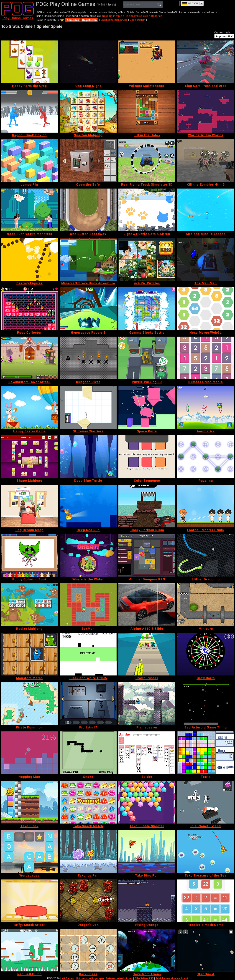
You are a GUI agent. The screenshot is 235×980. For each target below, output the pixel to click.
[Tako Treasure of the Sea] (206, 852)
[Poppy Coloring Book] (29, 555)
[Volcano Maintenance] (147, 62)
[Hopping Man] (29, 753)
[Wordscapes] (29, 852)
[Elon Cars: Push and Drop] (206, 62)
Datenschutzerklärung (114, 20)
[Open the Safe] (88, 161)
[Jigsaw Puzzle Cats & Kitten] (147, 210)
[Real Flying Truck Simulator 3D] (147, 161)
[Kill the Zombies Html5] (206, 161)
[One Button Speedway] (88, 210)
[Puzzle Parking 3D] (147, 358)
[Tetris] (206, 753)
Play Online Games (18, 18)
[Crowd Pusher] (147, 654)
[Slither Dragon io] (206, 555)
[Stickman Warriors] (88, 407)
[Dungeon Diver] (88, 358)
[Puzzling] (206, 457)
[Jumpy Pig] (29, 161)
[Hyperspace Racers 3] (88, 309)
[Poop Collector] (29, 309)
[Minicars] (206, 605)
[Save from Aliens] (147, 950)
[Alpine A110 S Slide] (147, 605)
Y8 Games (68, 978)
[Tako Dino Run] (147, 852)
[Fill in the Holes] (147, 111)
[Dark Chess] (88, 950)
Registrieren (89, 20)
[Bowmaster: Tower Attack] (29, 358)
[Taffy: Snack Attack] (29, 901)
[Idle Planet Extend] (206, 802)
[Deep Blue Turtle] (88, 457)
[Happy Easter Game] (29, 407)
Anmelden (73, 20)
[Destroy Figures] (29, 259)
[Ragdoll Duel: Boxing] (29, 111)
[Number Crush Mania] (206, 358)
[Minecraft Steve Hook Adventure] (88, 259)
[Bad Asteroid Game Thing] (206, 703)
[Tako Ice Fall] (88, 852)
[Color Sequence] (147, 457)
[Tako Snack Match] (88, 802)
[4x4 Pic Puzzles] (147, 259)
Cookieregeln (138, 20)
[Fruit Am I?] (88, 703)
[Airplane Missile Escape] (206, 210)
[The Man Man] (206, 259)
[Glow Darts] (206, 654)
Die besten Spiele (136, 16)
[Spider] (147, 753)
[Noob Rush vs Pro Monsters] (29, 210)
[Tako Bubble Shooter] (147, 802)
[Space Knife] (147, 407)
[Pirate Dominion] (29, 703)
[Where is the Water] (88, 555)
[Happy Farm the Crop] (29, 62)
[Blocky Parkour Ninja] (147, 506)
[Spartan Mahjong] (88, 111)
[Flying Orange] (147, 901)
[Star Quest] (206, 950)
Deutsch (190, 3)
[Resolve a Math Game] (206, 901)
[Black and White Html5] (88, 654)
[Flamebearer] (147, 703)
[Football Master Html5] (206, 506)
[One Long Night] (88, 62)
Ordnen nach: (222, 33)
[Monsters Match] (29, 654)
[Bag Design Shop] (29, 506)
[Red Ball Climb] (29, 950)
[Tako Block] (29, 802)
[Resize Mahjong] (29, 605)
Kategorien (155, 16)
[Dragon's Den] (88, 901)
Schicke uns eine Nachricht (172, 978)
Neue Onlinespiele (113, 16)
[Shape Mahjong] (29, 457)
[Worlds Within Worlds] (206, 111)
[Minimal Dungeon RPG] (147, 555)
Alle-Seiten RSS (144, 978)
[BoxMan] (88, 605)
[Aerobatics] (206, 407)
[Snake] (88, 753)
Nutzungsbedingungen (90, 978)
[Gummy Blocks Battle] (147, 309)
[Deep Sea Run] (88, 506)
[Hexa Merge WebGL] (206, 309)
